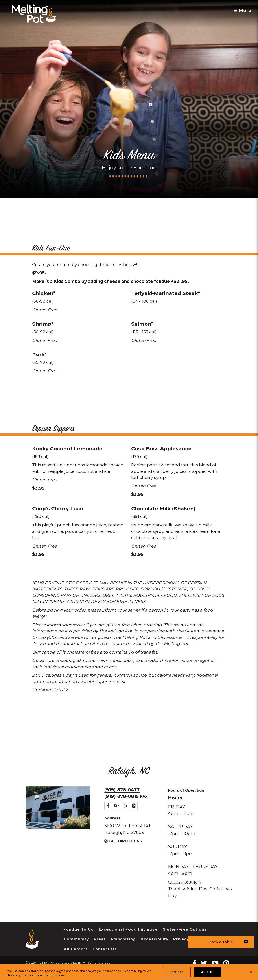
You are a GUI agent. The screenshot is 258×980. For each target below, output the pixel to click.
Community (76, 939)
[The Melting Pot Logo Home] (34, 14)
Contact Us (105, 949)
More (242, 11)
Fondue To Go (79, 929)
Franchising (123, 939)
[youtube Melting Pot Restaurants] (215, 963)
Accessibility (155, 939)
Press (100, 939)
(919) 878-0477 (122, 790)
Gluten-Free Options (185, 929)
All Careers (76, 949)
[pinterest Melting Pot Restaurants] (226, 963)
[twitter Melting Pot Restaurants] (204, 963)
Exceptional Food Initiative (128, 929)
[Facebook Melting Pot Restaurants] (194, 963)
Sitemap (32, 968)
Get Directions (123, 841)
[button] (221, 942)
